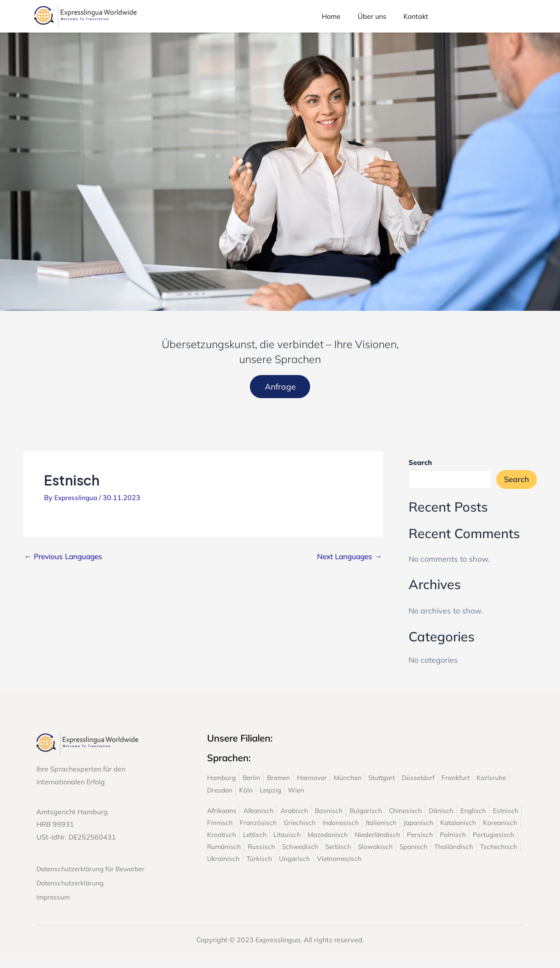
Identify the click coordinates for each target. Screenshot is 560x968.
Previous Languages (66, 559)
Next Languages (348, 559)
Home (331, 16)
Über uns (372, 16)
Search (420, 465)
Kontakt (416, 16)
